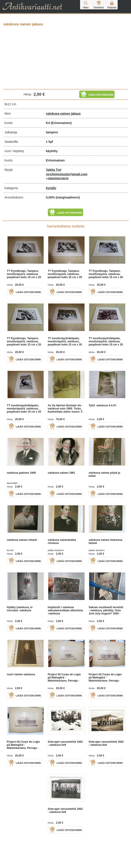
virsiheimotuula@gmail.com (67, 174)
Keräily (51, 188)
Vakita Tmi (53, 170)
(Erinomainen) (61, 123)
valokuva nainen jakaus (63, 114)
